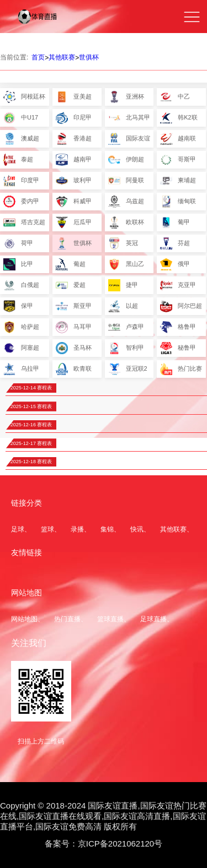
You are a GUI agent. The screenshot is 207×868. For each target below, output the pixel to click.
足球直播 (153, 619)
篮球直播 (110, 619)
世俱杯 (89, 57)
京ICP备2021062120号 (120, 843)
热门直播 (67, 619)
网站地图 (24, 619)
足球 (18, 529)
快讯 (137, 529)
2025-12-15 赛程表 (31, 406)
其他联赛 (62, 57)
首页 (38, 57)
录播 (77, 529)
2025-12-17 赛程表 (31, 443)
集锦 (107, 529)
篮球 (47, 529)
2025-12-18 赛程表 (31, 462)
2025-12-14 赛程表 (31, 388)
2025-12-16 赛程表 (31, 425)
